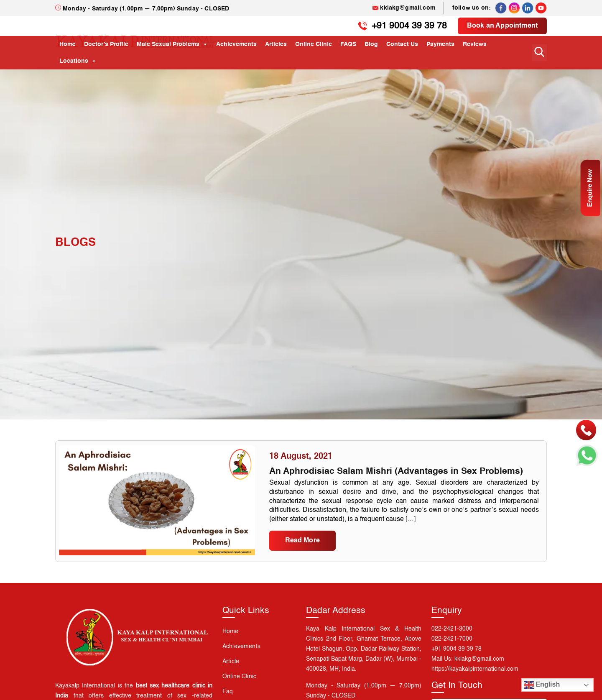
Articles (276, 44)
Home (68, 44)
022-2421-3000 (452, 643)
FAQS (348, 44)
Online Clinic (314, 44)
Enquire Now (589, 192)
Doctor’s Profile (106, 44)
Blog (371, 44)
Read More (302, 554)
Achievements (236, 44)
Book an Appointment (502, 26)
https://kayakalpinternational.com (475, 683)
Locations (78, 61)
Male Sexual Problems (172, 44)
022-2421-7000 (452, 653)
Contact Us (402, 44)
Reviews (475, 44)
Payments (440, 44)
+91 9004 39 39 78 (406, 26)
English (542, 685)
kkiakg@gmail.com (404, 8)
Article (231, 675)
